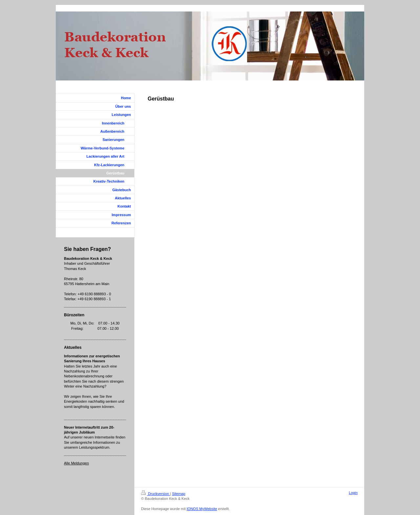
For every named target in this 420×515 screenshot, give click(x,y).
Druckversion (156, 494)
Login (353, 493)
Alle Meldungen (76, 463)
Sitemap (178, 494)
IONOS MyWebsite (202, 509)
